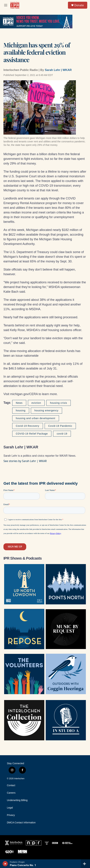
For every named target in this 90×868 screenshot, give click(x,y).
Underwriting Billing (17, 800)
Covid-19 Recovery (28, 426)
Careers (11, 793)
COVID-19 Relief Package (32, 434)
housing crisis (59, 403)
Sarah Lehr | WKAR (58, 70)
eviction (36, 403)
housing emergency (46, 410)
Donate (79, 5)
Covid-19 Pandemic (60, 426)
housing (21, 410)
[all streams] (85, 864)
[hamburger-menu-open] (6, 5)
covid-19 (62, 434)
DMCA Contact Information (21, 823)
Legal (10, 808)
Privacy (11, 815)
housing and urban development (36, 418)
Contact (11, 785)
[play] (5, 864)
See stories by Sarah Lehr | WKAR (25, 461)
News (19, 403)
